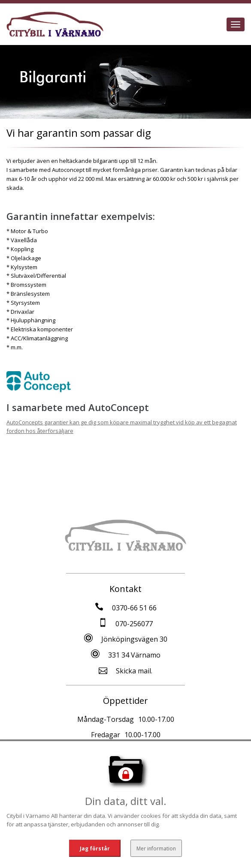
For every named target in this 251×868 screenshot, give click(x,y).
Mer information (156, 848)
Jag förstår (95, 848)
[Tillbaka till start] (55, 24)
